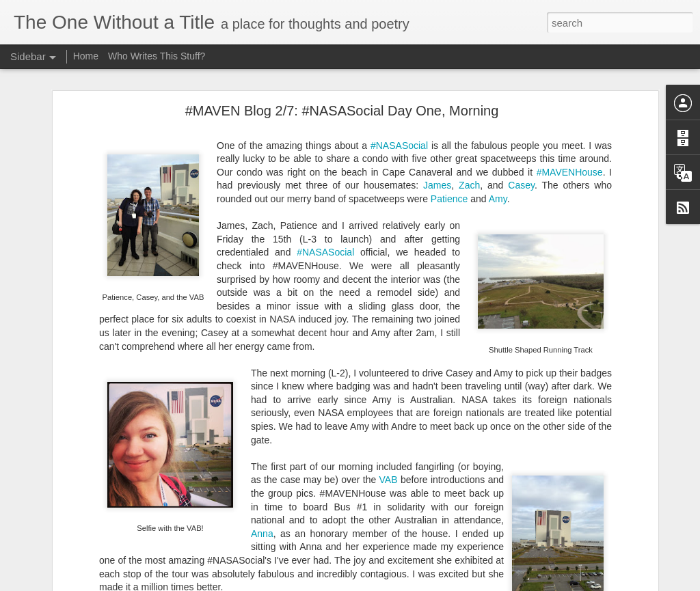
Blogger (480, 583)
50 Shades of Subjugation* (82, 575)
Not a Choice (57, 545)
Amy (498, 131)
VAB (389, 413)
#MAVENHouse (570, 105)
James (437, 118)
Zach (469, 118)
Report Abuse (519, 583)
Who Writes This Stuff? (157, 56)
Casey (521, 118)
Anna (262, 466)
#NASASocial (399, 78)
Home (86, 56)
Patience (449, 131)
